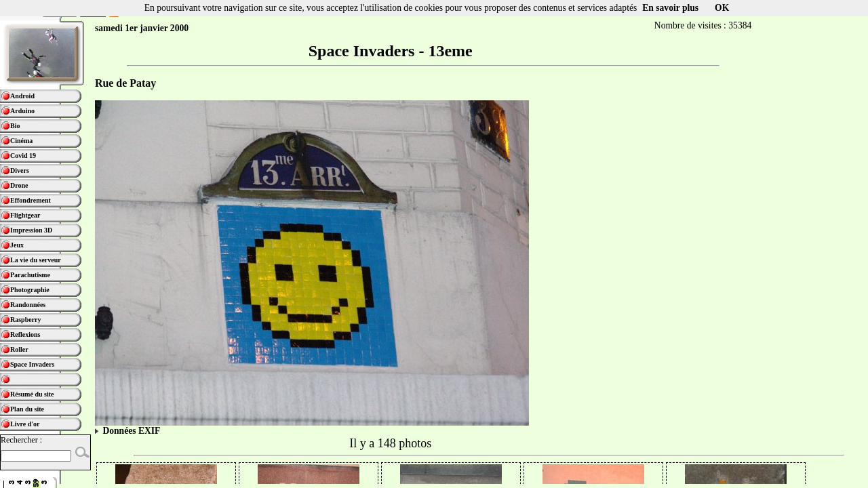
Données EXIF (127, 431)
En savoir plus (670, 8)
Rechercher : (21, 440)
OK (722, 8)
